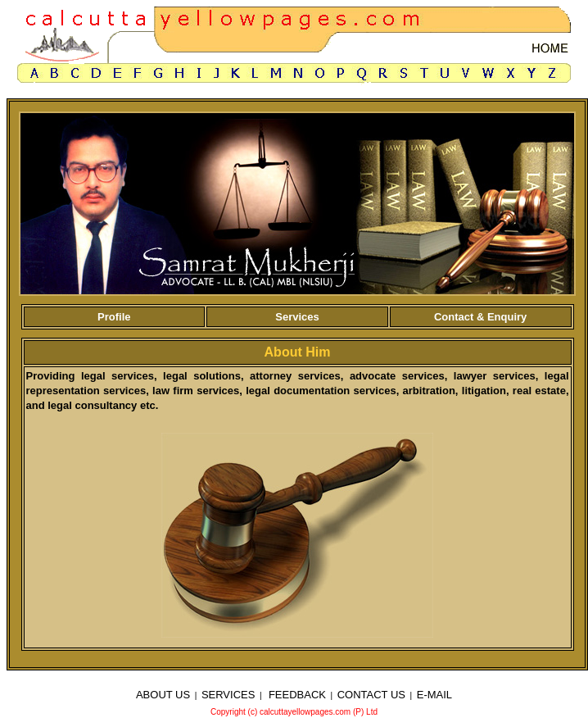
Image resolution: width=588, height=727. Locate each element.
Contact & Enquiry (480, 317)
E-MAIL (434, 695)
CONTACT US (371, 695)
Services (297, 317)
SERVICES (228, 695)
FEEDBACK (297, 695)
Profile (114, 317)
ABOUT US (163, 695)
